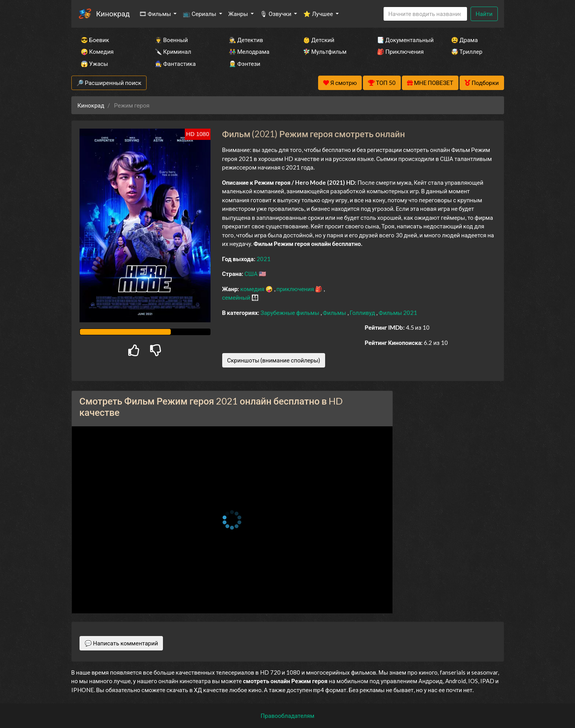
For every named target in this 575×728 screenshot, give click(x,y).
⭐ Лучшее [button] (319, 14)
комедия (253, 289)
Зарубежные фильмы (290, 313)
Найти (484, 14)
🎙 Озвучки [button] (276, 14)
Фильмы (335, 313)
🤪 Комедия (97, 51)
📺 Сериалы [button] (200, 14)
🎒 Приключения (400, 51)
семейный (237, 297)
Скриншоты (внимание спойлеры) (274, 360)
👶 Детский (319, 40)
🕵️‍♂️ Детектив (246, 40)
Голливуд (363, 313)
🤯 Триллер (467, 51)
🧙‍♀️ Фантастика (175, 64)
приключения (296, 289)
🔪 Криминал (173, 51)
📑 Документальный (403, 40)
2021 (264, 259)
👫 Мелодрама (249, 51)
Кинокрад (113, 13)
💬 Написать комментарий (121, 643)
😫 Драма (464, 40)
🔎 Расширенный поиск (109, 83)
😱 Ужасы (95, 64)
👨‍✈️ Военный (171, 40)
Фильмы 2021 (398, 313)
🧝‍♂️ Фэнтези (245, 64)
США (252, 274)
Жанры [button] (239, 14)
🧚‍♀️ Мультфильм (325, 51)
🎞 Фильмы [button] (156, 14)
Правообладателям (288, 716)
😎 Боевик (95, 40)
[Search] (425, 14)
